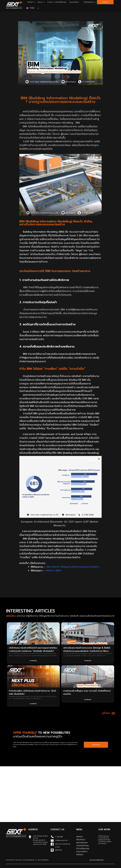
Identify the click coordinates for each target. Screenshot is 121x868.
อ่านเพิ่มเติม (33, 661)
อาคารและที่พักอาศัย (104, 838)
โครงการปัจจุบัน (102, 844)
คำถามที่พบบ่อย (61, 2)
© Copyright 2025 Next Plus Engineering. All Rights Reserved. (27, 860)
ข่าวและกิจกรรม (83, 846)
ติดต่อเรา (105, 2)
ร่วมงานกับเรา (74, 2)
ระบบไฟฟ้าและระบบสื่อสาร (105, 842)
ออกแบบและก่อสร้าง (83, 141)
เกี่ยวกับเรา (81, 840)
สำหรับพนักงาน (89, 2)
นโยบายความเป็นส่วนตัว (97, 860)
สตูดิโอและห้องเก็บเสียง (104, 840)
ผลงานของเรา (82, 843)
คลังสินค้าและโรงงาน (104, 836)
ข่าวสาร (50, 2)
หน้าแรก (30, 2)
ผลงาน (40, 2)
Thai (31, 8)
